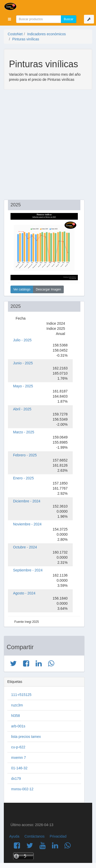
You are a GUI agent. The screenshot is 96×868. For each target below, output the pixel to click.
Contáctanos (34, 836)
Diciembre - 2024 (27, 501)
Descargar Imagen (49, 289)
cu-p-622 (18, 747)
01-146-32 (19, 768)
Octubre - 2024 (25, 547)
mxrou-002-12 (22, 789)
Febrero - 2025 (25, 455)
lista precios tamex (26, 737)
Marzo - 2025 (24, 432)
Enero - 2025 (23, 478)
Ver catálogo (22, 289)
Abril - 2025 (22, 409)
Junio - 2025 (23, 363)
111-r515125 (21, 695)
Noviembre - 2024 (27, 524)
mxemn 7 (19, 758)
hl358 (16, 716)
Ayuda (14, 836)
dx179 (16, 779)
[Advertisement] (48, 145)
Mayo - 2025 (23, 386)
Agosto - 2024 (24, 593)
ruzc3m (17, 705)
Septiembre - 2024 (28, 570)
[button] (9, 19)
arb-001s (18, 726)
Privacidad (58, 836)
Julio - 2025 (22, 340)
